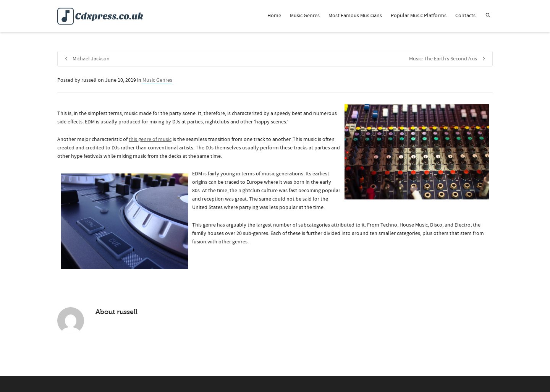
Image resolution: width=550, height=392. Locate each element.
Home (274, 16)
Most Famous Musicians (355, 16)
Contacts (465, 16)
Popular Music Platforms (419, 16)
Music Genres (305, 16)
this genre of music (150, 139)
